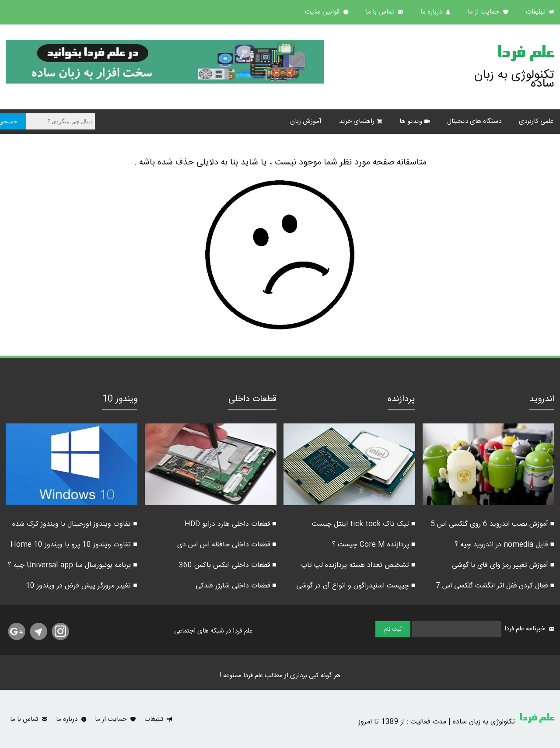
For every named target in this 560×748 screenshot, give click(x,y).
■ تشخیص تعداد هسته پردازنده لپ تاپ (358, 565)
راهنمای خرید (357, 121)
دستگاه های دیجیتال (474, 121)
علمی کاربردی (536, 121)
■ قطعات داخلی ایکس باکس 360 (228, 565)
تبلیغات (536, 12)
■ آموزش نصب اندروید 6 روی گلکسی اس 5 (493, 524)
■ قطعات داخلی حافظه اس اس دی (227, 545)
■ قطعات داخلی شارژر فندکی (236, 586)
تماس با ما (381, 12)
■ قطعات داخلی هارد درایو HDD (231, 524)
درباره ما (432, 12)
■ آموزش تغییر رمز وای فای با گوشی (503, 565)
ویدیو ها (411, 121)
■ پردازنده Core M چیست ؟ (374, 545)
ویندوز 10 (120, 400)
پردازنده (401, 400)
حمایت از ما (484, 12)
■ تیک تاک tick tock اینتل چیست (364, 524)
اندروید (542, 400)
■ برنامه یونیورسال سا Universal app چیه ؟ (73, 565)
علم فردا (525, 54)
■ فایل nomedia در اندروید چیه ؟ (505, 545)
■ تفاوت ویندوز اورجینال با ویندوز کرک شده (75, 524)
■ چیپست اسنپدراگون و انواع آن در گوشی (356, 586)
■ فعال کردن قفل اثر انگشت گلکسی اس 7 (495, 586)
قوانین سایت (323, 12)
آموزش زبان (306, 121)
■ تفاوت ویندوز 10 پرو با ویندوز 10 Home (74, 545)
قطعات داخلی (252, 400)
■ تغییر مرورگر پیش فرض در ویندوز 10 (82, 586)
